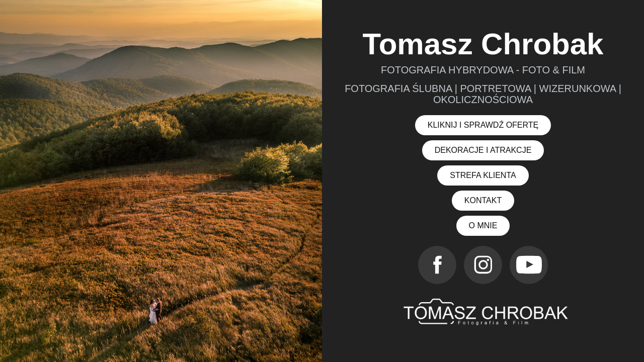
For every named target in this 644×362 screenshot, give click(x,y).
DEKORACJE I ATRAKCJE (483, 150)
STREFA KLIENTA (483, 175)
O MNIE (483, 225)
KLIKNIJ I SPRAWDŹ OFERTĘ (483, 125)
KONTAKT (483, 200)
